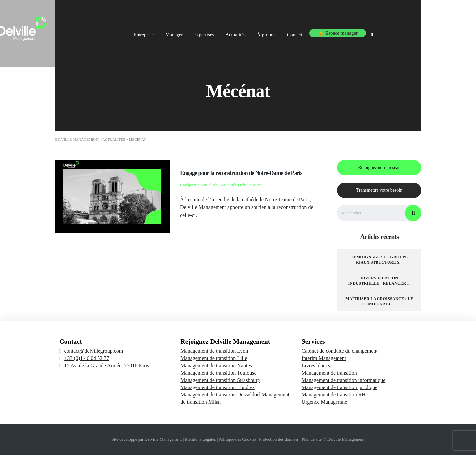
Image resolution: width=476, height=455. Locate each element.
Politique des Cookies (238, 439)
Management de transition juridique (340, 387)
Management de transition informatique (344, 380)
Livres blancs (316, 365)
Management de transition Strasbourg (220, 380)
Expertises (244, 32)
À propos (310, 32)
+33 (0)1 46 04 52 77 (87, 358)
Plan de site (312, 439)
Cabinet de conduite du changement (340, 351)
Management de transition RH (334, 395)
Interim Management (324, 358)
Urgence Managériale (325, 402)
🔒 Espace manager (382, 32)
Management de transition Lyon (214, 351)
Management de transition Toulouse (218, 373)
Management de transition (329, 373)
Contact (340, 32)
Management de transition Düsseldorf (220, 395)
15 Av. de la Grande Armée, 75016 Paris (107, 365)
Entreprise (179, 32)
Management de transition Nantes (216, 365)
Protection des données (279, 439)
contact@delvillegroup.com (94, 351)
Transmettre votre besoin (379, 190)
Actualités (277, 32)
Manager (211, 32)
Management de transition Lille (214, 358)
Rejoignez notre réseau (379, 168)
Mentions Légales (200, 439)
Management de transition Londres (218, 387)
